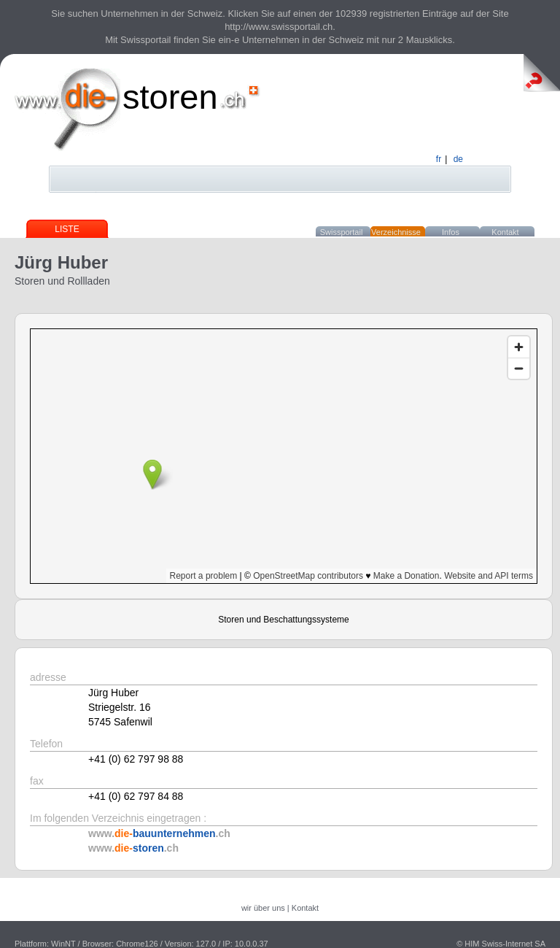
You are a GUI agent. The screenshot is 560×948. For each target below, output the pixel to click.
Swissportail (342, 232)
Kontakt (505, 232)
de (458, 159)
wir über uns (263, 908)
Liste (67, 229)
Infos (451, 232)
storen (170, 97)
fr (439, 159)
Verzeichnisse (396, 232)
